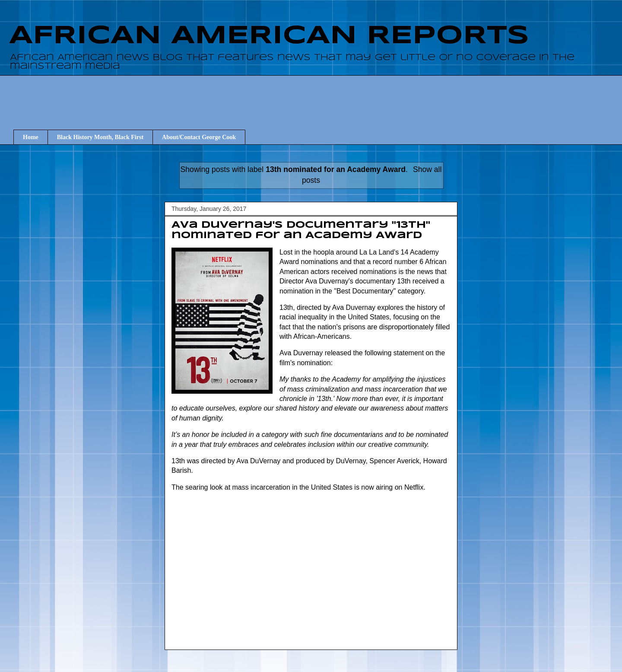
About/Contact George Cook (199, 137)
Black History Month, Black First (100, 137)
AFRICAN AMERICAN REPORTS (269, 36)
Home (31, 137)
